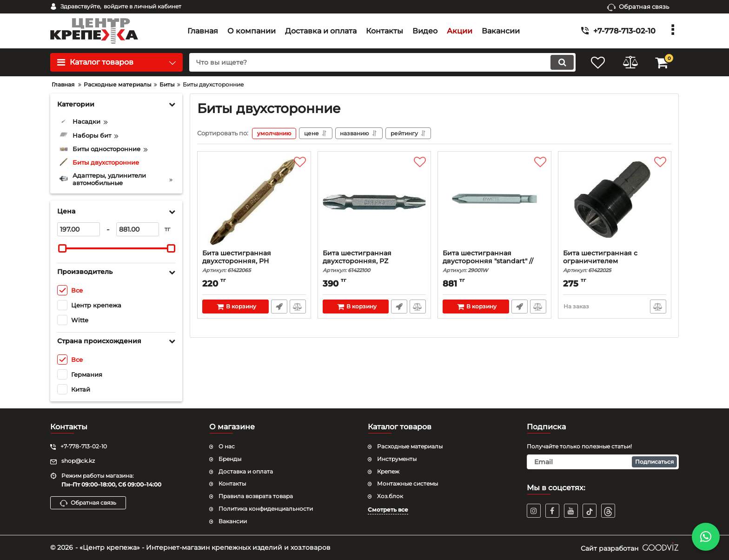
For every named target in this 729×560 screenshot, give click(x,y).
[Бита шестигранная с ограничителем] (615, 203)
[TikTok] (590, 511)
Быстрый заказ (279, 307)
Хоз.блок (390, 496)
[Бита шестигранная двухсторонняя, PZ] (374, 203)
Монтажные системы (408, 483)
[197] (79, 229)
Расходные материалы (410, 446)
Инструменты (397, 459)
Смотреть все (388, 510)
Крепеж (388, 471)
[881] (138, 229)
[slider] (62, 248)
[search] (382, 62)
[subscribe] (603, 462)
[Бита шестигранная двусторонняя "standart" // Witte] (494, 203)
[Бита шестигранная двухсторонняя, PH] (254, 203)
